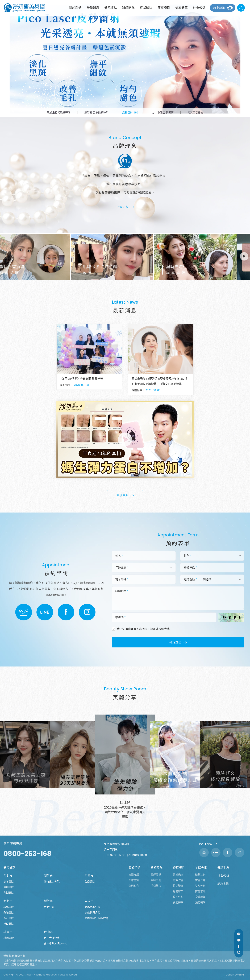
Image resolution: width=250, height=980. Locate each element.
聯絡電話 (24, 612)
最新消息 (93, 8)
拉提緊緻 (178, 886)
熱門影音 (134, 886)
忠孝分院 (9, 882)
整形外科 (200, 886)
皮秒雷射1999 (130, 112)
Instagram (87, 612)
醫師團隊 (128, 8)
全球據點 (134, 880)
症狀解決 (146, 8)
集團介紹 (134, 875)
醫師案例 (156, 880)
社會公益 (199, 8)
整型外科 (178, 897)
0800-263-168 (27, 854)
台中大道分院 (52, 938)
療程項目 (164, 8)
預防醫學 (178, 902)
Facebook (66, 612)
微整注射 (178, 880)
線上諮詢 (219, 8)
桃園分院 (9, 938)
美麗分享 (181, 8)
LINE (45, 612)
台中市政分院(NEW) (56, 943)
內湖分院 (9, 893)
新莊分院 (9, 918)
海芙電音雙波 (195, 112)
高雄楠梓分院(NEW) (96, 918)
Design (230, 975)
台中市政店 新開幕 (163, 112)
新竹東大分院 (52, 882)
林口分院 (9, 924)
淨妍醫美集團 (24, 8)
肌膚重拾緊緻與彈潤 (59, 112)
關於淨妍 (75, 8)
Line (239, 934)
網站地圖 (223, 884)
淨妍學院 (156, 886)
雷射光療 (178, 875)
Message (239, 940)
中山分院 (9, 887)
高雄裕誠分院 (92, 907)
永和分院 (9, 913)
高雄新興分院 (92, 913)
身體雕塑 (178, 891)
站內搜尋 (241, 8)
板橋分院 (9, 907)
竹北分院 (49, 907)
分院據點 (111, 8)
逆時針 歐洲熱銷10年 (96, 112)
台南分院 (90, 882)
